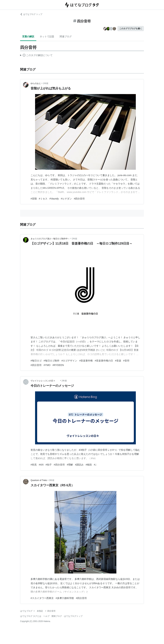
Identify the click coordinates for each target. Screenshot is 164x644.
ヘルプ (46, 616)
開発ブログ (57, 616)
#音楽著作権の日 (104, 361)
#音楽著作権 (86, 361)
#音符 (126, 361)
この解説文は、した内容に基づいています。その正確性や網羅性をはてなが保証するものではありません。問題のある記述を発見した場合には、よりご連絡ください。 (36, 56)
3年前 (52, 480)
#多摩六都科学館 (65, 598)
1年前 (46, 83)
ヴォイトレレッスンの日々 (45, 381)
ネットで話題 (47, 36)
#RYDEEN (58, 365)
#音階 (34, 199)
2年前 (75, 239)
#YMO (47, 365)
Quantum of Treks (39, 480)
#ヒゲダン (66, 199)
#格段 (89, 465)
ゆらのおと (36, 83)
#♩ (95, 465)
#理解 (70, 465)
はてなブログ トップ (31, 14)
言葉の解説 (28, 36)
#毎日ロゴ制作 (52, 361)
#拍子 (49, 465)
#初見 (34, 465)
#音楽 (118, 361)
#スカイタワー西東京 (42, 598)
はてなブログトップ (73, 616)
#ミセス (43, 199)
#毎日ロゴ (36, 361)
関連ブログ (66, 36)
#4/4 (41, 465)
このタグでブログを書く (131, 29)
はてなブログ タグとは (31, 616)
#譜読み (79, 465)
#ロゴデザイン (69, 361)
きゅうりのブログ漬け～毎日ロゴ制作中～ (50, 239)
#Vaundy (54, 199)
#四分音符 (79, 199)
